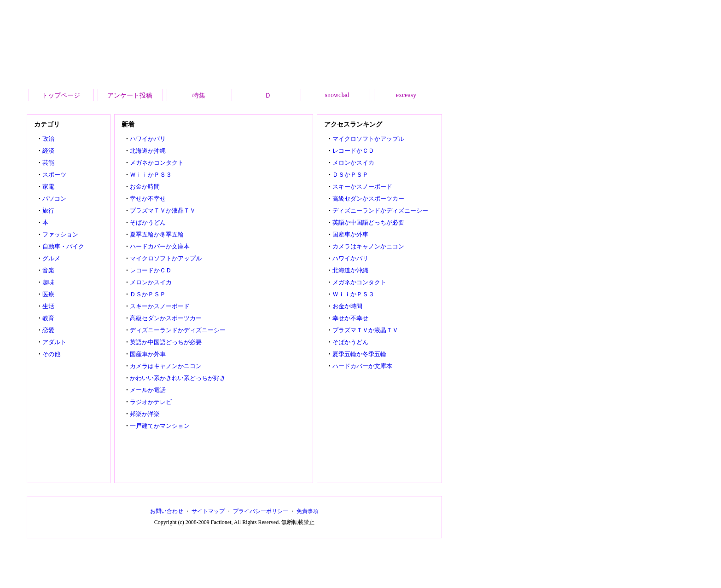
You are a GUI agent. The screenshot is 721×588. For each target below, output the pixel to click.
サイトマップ (208, 511)
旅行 (48, 210)
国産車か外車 (148, 354)
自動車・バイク (63, 246)
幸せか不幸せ (148, 199)
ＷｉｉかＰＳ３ (151, 175)
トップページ (61, 95)
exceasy (406, 95)
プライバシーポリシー (261, 511)
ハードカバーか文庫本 (160, 246)
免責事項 (308, 511)
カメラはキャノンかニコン (166, 366)
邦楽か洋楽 (145, 414)
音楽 (48, 270)
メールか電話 (148, 390)
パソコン (54, 199)
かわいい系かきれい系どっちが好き (178, 378)
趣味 (48, 282)
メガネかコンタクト (157, 163)
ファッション (60, 234)
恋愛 (48, 330)
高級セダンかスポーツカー (166, 318)
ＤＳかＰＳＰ (148, 294)
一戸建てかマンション (160, 426)
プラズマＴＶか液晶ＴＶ (163, 210)
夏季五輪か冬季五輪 (157, 234)
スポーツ (54, 175)
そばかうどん (148, 222)
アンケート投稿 (130, 95)
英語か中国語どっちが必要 (166, 342)
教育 (48, 318)
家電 (48, 187)
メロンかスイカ (151, 282)
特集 (199, 95)
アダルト (54, 342)
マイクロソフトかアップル (166, 258)
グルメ (51, 258)
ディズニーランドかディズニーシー (178, 330)
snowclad (337, 95)
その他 (51, 354)
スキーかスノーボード (160, 306)
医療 (48, 294)
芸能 (48, 163)
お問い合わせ (167, 511)
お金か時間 (145, 187)
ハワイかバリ (148, 139)
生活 (48, 306)
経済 (48, 151)
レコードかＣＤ (151, 270)
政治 (48, 139)
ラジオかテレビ (151, 402)
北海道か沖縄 (148, 151)
